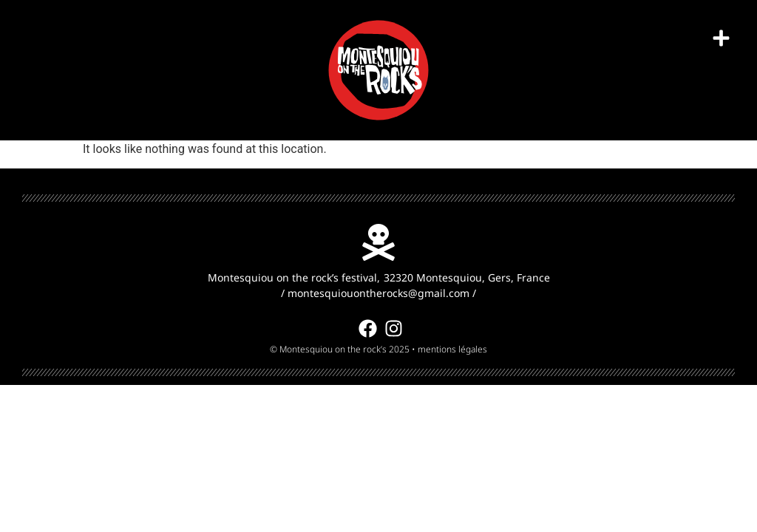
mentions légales (452, 349)
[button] (722, 38)
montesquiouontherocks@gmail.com (378, 293)
